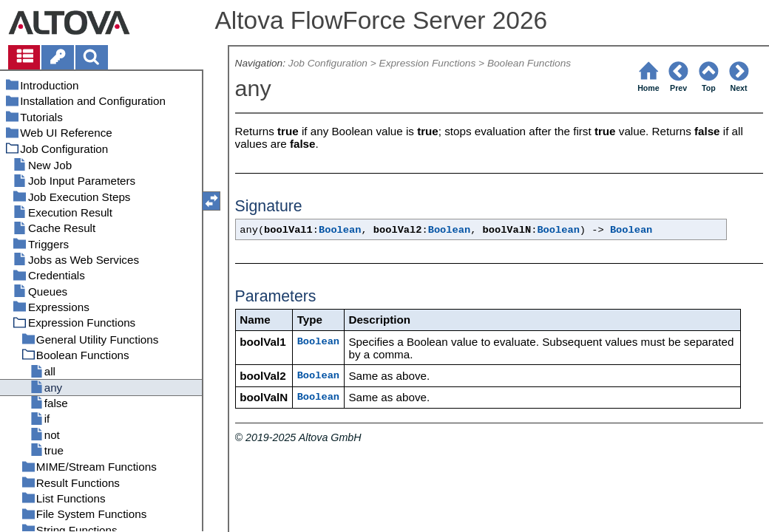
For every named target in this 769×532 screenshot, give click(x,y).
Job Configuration (328, 63)
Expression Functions (428, 63)
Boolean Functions (529, 63)
